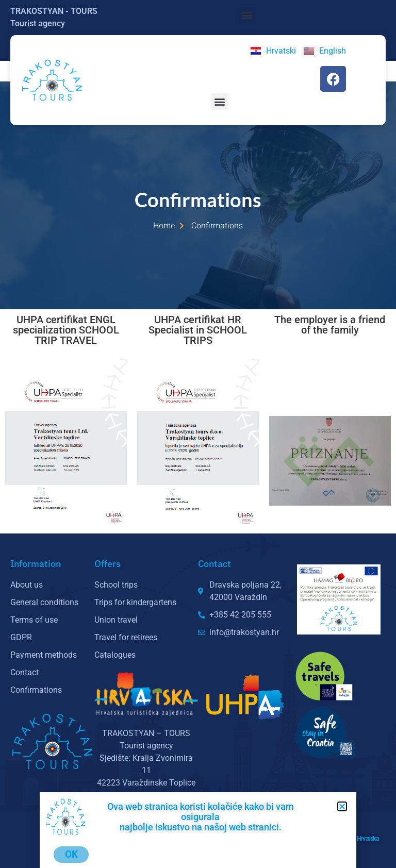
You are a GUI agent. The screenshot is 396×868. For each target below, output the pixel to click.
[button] (247, 15)
